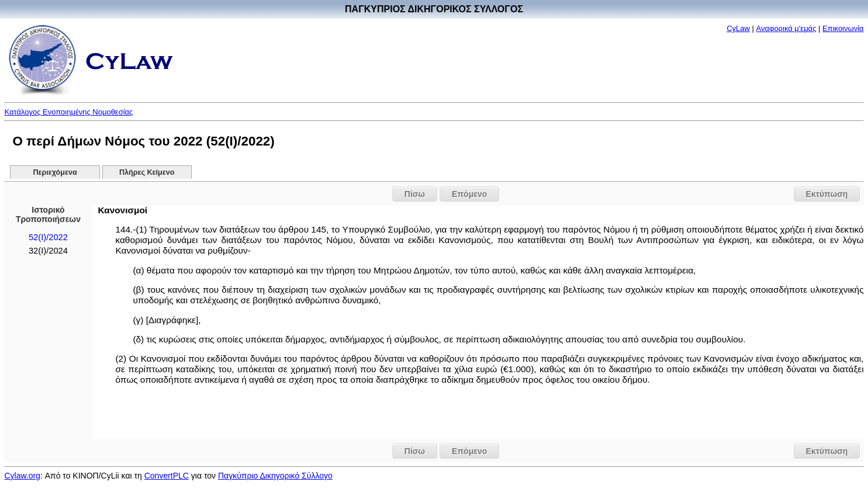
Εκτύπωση (827, 194)
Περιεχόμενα (55, 172)
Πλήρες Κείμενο (147, 172)
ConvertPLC (167, 476)
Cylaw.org (22, 476)
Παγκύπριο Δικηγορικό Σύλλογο (275, 476)
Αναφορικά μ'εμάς (786, 28)
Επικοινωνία (843, 28)
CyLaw (738, 28)
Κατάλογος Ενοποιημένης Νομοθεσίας (68, 112)
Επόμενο (469, 194)
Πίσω (415, 194)
